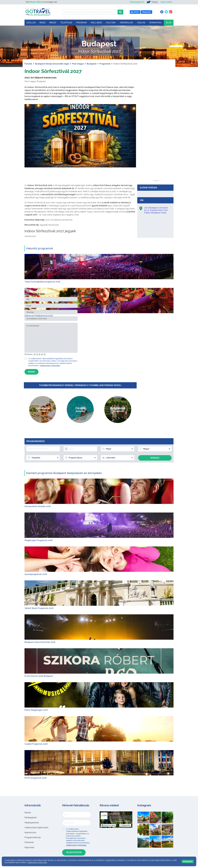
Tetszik (108, 825)
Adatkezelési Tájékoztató (50, 365)
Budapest (92, 64)
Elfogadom (188, 861)
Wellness (96, 23)
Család (141, 23)
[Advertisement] (156, 142)
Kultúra (111, 23)
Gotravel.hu (114, 814)
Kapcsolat (29, 847)
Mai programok (137, 2)
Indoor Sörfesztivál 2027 (53, 71)
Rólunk (28, 813)
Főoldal (28, 64)
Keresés (155, 458)
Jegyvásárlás (166, 2)
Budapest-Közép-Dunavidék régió (52, 64)
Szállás (31, 23)
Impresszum (30, 832)
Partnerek (29, 842)
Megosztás (125, 825)
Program (81, 23)
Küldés (32, 372)
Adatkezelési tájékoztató (36, 827)
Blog (169, 23)
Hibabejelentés (32, 822)
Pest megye (78, 64)
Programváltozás (33, 837)
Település (66, 23)
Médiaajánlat (31, 818)
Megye (53, 23)
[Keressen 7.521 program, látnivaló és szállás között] (90, 12)
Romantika (156, 23)
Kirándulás (126, 23)
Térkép (152, 2)
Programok (105, 64)
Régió (42, 23)
